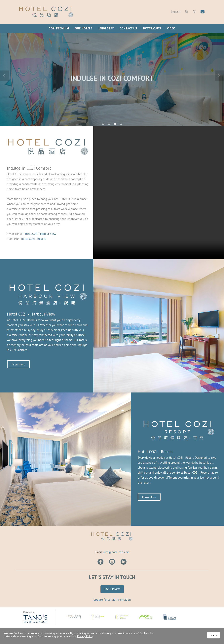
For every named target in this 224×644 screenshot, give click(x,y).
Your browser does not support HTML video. (159, 193)
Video (171, 28)
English (176, 12)
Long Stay (106, 28)
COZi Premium (59, 28)
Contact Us (128, 28)
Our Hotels (84, 28)
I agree (214, 635)
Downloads (152, 28)
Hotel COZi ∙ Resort (33, 239)
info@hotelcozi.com (116, 552)
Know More (18, 364)
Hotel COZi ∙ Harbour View (40, 234)
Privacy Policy (85, 636)
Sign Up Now (112, 589)
